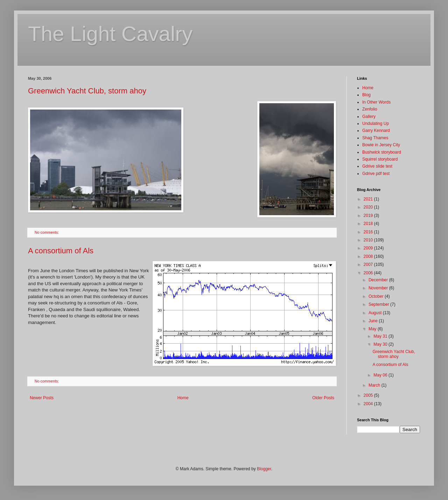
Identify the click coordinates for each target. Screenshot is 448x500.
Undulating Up (376, 124)
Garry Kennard (376, 131)
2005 (369, 395)
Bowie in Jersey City (381, 145)
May (373, 329)
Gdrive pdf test (376, 174)
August (376, 313)
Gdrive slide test (377, 166)
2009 (369, 248)
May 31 (381, 336)
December (379, 280)
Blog (366, 95)
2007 (369, 265)
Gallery (369, 117)
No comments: (47, 232)
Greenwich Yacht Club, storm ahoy (87, 91)
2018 (369, 224)
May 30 (381, 344)
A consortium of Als (61, 251)
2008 (369, 256)
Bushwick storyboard (382, 152)
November (379, 288)
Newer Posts (42, 398)
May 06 (381, 375)
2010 (369, 240)
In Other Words (376, 102)
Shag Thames (375, 138)
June (374, 321)
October (377, 296)
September (379, 304)
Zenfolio (370, 109)
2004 (369, 404)
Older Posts (323, 398)
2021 (369, 199)
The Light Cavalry (110, 34)
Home (183, 398)
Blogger (264, 469)
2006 (369, 273)
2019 (369, 216)
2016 (369, 232)
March (375, 385)
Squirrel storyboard (380, 159)
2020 (369, 207)
